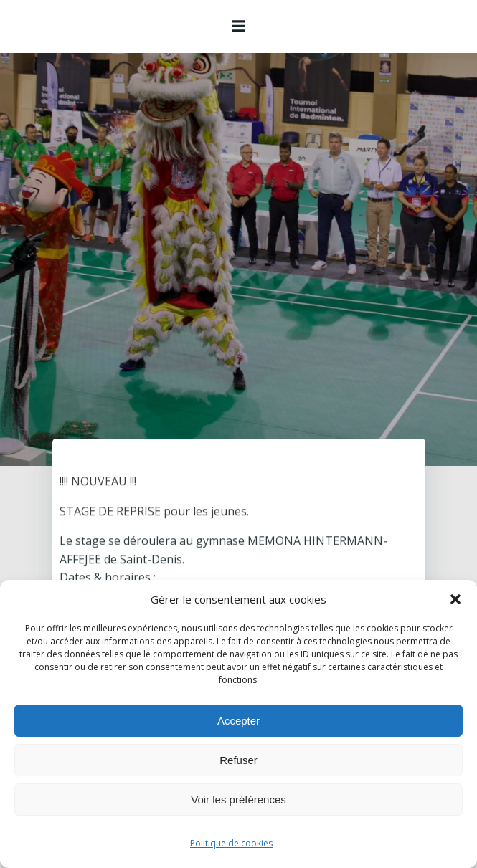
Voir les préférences (238, 800)
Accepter (238, 721)
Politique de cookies (231, 843)
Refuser (238, 760)
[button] (455, 599)
